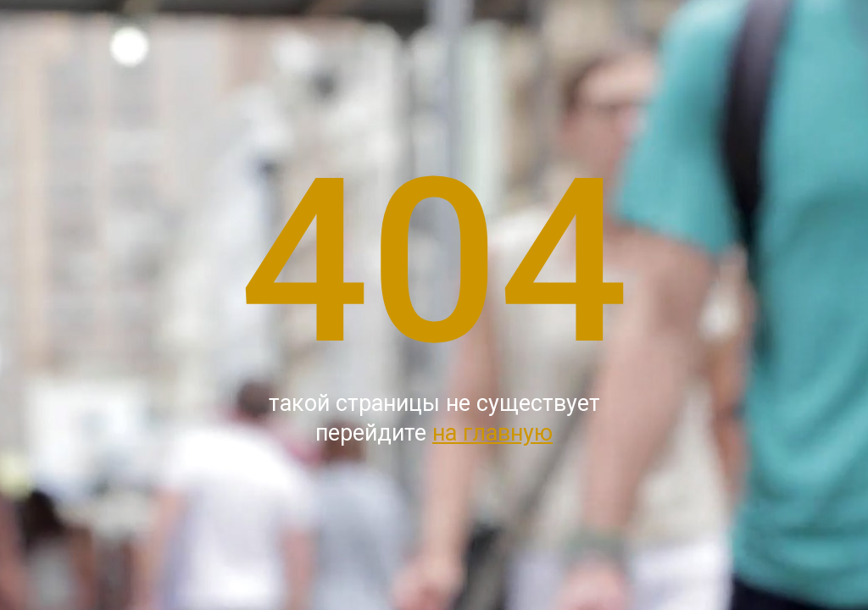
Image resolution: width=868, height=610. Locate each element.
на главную (492, 433)
